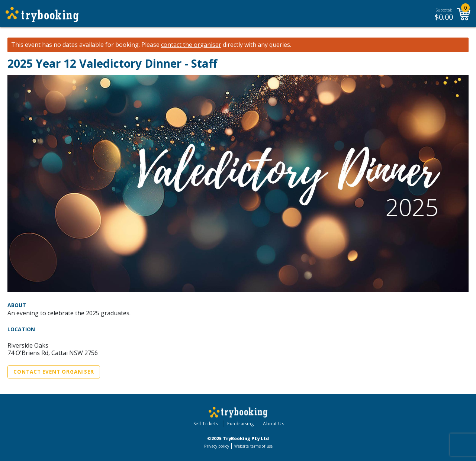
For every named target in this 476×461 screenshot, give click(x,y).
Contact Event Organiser (54, 372)
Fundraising (241, 424)
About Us (274, 424)
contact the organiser (191, 45)
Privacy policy (217, 446)
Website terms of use (253, 446)
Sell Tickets (206, 424)
